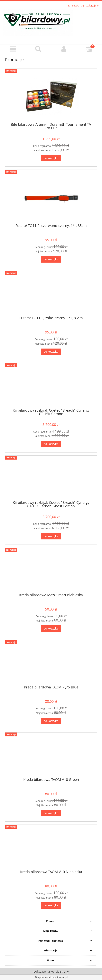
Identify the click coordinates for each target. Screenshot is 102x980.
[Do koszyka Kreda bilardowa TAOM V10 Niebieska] (51, 905)
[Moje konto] (64, 49)
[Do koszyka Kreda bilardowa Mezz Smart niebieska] (51, 629)
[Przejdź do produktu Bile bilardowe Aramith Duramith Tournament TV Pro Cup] (51, 97)
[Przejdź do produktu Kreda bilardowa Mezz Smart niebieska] (51, 572)
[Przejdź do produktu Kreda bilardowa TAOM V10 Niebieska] (51, 849)
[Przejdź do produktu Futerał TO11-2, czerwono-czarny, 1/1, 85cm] (51, 198)
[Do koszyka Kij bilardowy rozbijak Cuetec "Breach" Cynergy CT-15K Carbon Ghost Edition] (51, 536)
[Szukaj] (38, 49)
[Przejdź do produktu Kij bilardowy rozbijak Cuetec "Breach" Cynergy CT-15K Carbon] (51, 387)
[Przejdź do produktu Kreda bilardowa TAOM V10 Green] (51, 756)
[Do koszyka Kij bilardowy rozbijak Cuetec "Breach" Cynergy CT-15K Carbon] (51, 444)
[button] (13, 49)
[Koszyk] (89, 49)
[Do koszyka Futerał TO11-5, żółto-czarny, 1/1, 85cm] (51, 352)
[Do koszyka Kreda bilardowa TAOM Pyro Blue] (51, 721)
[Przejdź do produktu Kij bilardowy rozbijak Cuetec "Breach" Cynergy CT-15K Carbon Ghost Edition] (51, 479)
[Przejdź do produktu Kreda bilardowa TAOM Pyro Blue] (51, 664)
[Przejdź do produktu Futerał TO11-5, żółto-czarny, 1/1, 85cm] (51, 295)
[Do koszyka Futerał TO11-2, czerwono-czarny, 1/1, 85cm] (51, 259)
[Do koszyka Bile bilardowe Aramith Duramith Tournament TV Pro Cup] (51, 158)
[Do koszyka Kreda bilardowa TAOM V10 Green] (51, 813)
